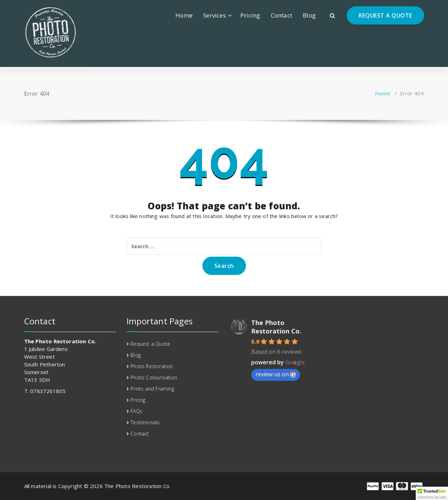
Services (215, 15)
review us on (276, 374)
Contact (282, 15)
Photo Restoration (152, 366)
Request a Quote (150, 344)
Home (184, 15)
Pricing (250, 15)
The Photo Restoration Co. (276, 327)
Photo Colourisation (154, 377)
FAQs (136, 411)
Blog (309, 15)
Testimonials (145, 422)
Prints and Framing (152, 389)
